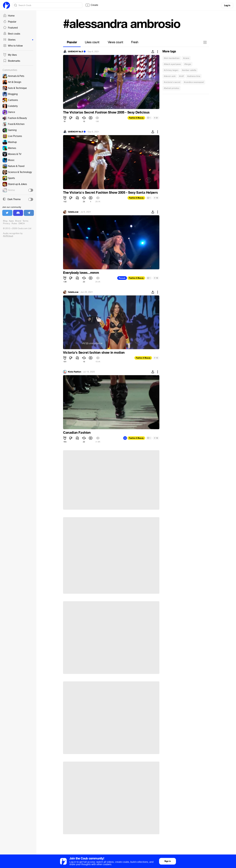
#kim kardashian (172, 58)
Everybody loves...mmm (81, 273)
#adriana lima (194, 76)
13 (156, 358)
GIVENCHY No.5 (75, 52)
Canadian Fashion (77, 433)
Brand (18, 221)
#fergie (188, 64)
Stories (18, 40)
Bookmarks (12, 61)
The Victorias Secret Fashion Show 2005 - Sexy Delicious (106, 112)
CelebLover (73, 212)
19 (156, 198)
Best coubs (12, 34)
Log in (227, 5)
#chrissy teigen (171, 70)
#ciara (186, 58)
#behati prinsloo (172, 88)
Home (9, 16)
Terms (25, 221)
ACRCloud (8, 236)
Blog (5, 221)
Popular (10, 22)
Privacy (7, 223)
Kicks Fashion (75, 372)
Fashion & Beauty (136, 118)
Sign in (168, 861)
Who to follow (13, 46)
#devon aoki (170, 76)
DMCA (22, 223)
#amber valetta (189, 70)
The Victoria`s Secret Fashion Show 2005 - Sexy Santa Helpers (110, 193)
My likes (10, 55)
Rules (14, 223)
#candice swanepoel (194, 82)
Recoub (122, 278)
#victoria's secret (172, 82)
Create (92, 5)
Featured (10, 28)
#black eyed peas (172, 64)
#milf (181, 76)
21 (156, 118)
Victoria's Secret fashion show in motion (94, 353)
